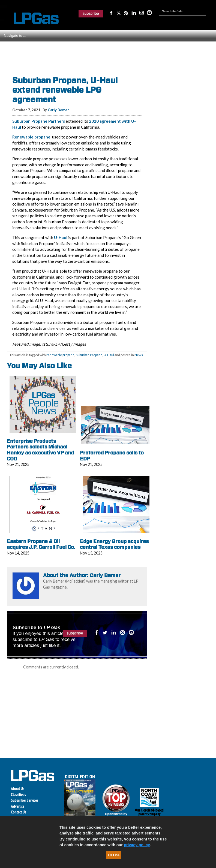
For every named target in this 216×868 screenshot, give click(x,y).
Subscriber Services (25, 800)
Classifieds (18, 795)
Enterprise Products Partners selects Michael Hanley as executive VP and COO (40, 450)
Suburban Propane (89, 355)
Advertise (18, 806)
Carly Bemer (58, 110)
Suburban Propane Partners (39, 121)
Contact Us (19, 812)
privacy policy (137, 845)
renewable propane (60, 355)
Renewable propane (31, 137)
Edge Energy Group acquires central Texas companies (114, 544)
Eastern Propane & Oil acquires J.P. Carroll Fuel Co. (41, 544)
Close (115, 855)
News (139, 355)
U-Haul (61, 237)
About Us (18, 789)
